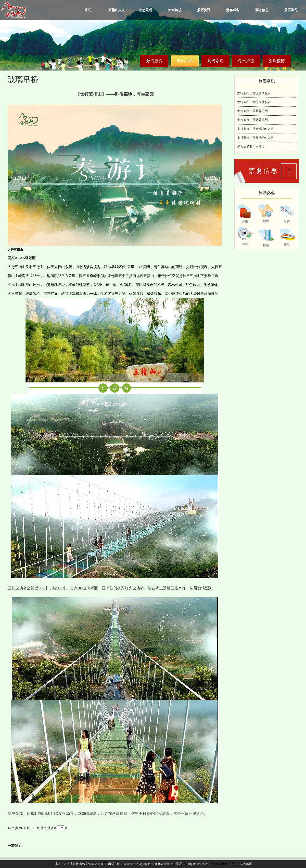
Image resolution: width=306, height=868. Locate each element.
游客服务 (233, 10)
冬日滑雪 (246, 61)
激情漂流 (154, 61)
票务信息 (262, 10)
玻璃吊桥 (185, 61)
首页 (87, 10)
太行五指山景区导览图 (252, 111)
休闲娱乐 (175, 10)
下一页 (35, 828)
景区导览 (291, 10)
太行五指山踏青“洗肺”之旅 (255, 129)
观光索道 (215, 61)
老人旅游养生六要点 (251, 147)
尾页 (44, 828)
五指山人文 (117, 10)
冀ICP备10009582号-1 (224, 864)
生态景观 (146, 10)
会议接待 (277, 61)
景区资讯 (204, 10)
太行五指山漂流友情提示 (254, 93)
